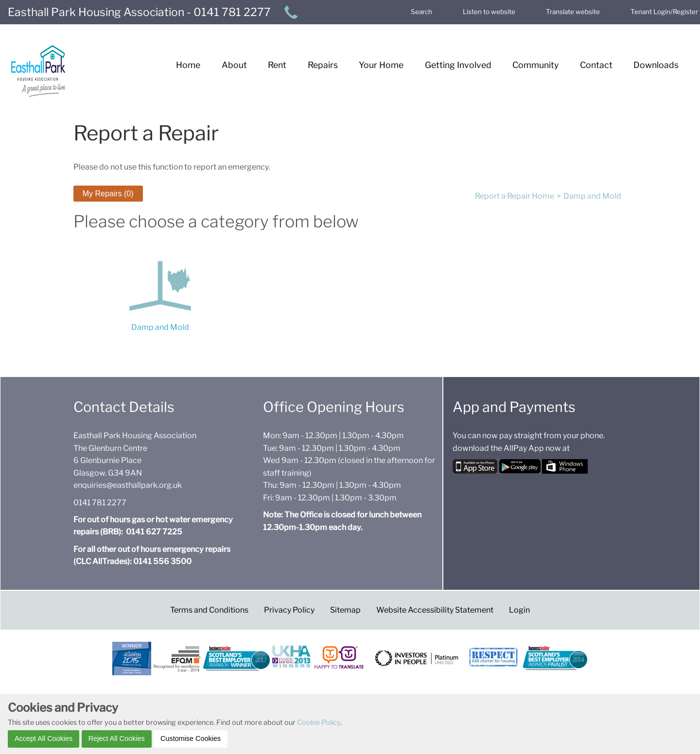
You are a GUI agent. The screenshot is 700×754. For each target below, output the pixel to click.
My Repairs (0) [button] (108, 194)
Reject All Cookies (117, 738)
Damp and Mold (592, 196)
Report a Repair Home (515, 196)
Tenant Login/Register (664, 12)
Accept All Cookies (44, 738)
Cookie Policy (319, 722)
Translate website (573, 12)
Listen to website (489, 12)
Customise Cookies (191, 738)
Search (421, 12)
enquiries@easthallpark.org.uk (128, 485)
